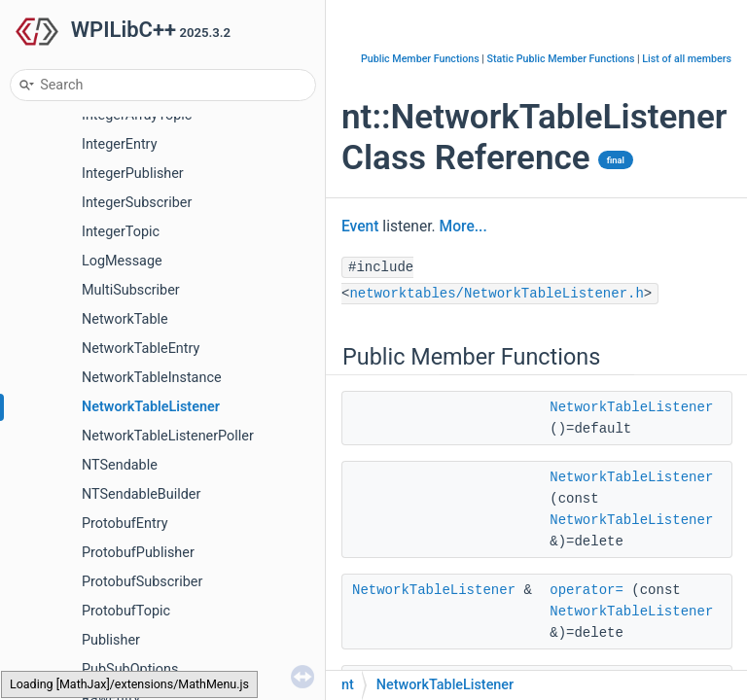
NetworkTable (125, 319)
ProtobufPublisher (138, 553)
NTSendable (120, 465)
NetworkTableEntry (141, 349)
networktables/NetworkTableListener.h (496, 294)
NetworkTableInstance (152, 378)
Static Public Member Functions (561, 59)
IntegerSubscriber (137, 203)
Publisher (111, 640)
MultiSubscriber (131, 290)
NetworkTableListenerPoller (168, 436)
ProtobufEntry (124, 524)
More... (463, 227)
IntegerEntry (119, 144)
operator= (587, 590)
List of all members (687, 59)
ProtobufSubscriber (142, 582)
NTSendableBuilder (141, 494)
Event (360, 227)
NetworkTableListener (151, 407)
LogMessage (122, 261)
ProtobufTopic (126, 611)
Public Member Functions (420, 59)
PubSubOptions (130, 669)
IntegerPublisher (133, 174)
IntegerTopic (121, 232)
